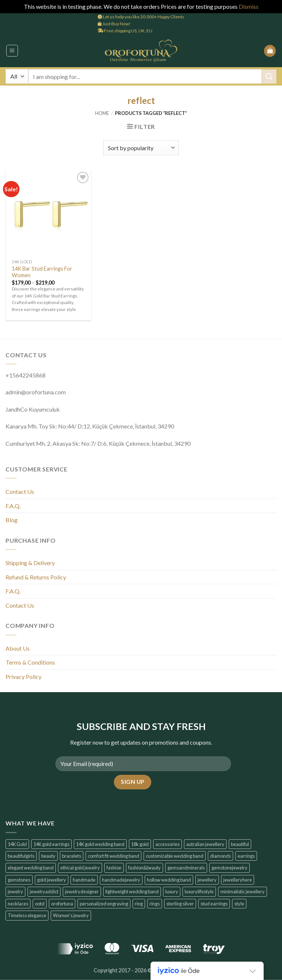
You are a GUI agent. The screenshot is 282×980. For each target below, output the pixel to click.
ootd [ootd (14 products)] (40, 904)
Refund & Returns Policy (36, 577)
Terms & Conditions (30, 662)
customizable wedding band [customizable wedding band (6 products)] (175, 856)
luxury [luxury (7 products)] (172, 892)
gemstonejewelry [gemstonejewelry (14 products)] (229, 868)
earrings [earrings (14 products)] (246, 856)
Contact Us (20, 491)
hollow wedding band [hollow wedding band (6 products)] (169, 880)
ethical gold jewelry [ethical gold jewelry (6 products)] (80, 868)
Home (102, 113)
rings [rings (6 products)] (155, 904)
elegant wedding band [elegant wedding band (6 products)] (31, 868)
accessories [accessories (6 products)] (167, 844)
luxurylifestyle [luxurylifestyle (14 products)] (199, 892)
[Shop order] (141, 148)
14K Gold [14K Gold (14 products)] (17, 844)
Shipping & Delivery (30, 563)
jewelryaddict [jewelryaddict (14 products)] (44, 892)
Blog (12, 520)
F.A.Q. (13, 506)
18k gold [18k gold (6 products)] (140, 844)
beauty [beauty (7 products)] (48, 856)
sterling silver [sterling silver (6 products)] (180, 904)
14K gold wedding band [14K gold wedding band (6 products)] (100, 844)
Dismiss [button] (249, 6)
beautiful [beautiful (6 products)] (240, 844)
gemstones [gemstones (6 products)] (19, 880)
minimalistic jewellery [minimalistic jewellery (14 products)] (243, 892)
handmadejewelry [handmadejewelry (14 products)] (121, 880)
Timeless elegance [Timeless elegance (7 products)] (27, 915)
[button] (12, 51)
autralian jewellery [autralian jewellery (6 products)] (205, 844)
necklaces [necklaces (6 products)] (18, 904)
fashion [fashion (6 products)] (114, 868)
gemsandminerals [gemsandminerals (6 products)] (186, 868)
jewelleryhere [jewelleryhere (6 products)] (238, 880)
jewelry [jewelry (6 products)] (15, 892)
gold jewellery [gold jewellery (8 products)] (52, 880)
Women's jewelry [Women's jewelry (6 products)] (71, 915)
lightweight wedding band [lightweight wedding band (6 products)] (132, 892)
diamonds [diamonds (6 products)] (220, 856)
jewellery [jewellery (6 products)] (207, 880)
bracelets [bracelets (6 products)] (72, 856)
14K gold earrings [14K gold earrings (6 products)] (51, 844)
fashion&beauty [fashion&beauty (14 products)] (144, 868)
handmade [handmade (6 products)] (84, 880)
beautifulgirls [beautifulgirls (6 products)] (21, 856)
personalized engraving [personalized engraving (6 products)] (104, 904)
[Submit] (269, 77)
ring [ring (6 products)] (139, 904)
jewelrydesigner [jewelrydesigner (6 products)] (82, 892)
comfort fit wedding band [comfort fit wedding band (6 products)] (113, 856)
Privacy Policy (23, 677)
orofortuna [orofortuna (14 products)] (62, 904)
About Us (18, 648)
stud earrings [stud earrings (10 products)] (214, 904)
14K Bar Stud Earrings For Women (42, 272)
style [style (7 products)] (239, 904)
